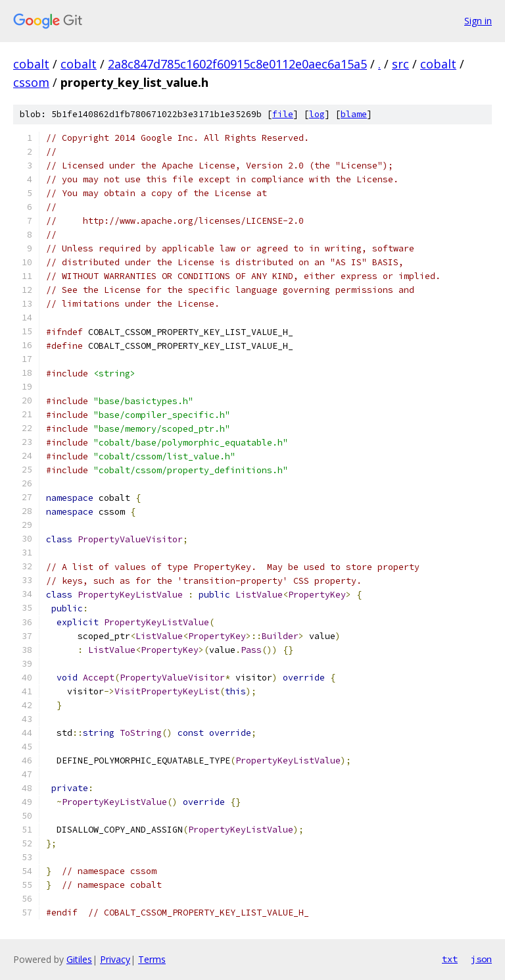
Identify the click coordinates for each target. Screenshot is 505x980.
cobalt (31, 64)
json (481, 959)
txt (450, 959)
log (317, 114)
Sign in (478, 21)
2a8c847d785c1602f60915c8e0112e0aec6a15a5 (237, 64)
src (400, 64)
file (283, 114)
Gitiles (79, 959)
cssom (31, 82)
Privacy (115, 959)
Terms (152, 959)
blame (354, 114)
